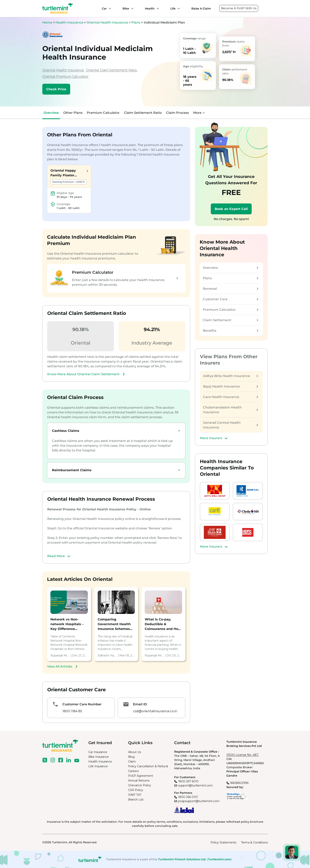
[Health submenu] (157, 9)
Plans (136, 22)
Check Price (56, 89)
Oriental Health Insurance (107, 22)
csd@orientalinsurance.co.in (155, 711)
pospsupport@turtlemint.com (199, 801)
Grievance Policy (140, 785)
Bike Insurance (99, 757)
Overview (51, 113)
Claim (132, 762)
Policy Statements (223, 842)
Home (47, 22)
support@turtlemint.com (195, 785)
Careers (133, 771)
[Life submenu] (178, 9)
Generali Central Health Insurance (231, 425)
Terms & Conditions (254, 842)
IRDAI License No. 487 (242, 755)
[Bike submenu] (131, 9)
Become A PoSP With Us (239, 8)
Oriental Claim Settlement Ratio (111, 70)
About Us (135, 752)
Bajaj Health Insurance (231, 386)
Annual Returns (139, 781)
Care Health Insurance (231, 397)
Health (150, 9)
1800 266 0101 (188, 797)
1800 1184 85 (72, 711)
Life (173, 9)
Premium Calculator (103, 113)
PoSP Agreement (141, 776)
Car (104, 9)
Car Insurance (98, 752)
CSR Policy (136, 790)
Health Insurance (69, 22)
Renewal (231, 289)
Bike (126, 9)
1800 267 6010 (188, 781)
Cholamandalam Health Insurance (231, 410)
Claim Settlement (231, 320)
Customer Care (231, 299)
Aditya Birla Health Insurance (231, 376)
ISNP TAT (135, 795)
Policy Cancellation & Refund (148, 766)
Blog (131, 757)
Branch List (136, 800)
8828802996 (239, 783)
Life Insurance (98, 766)
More (199, 113)
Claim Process (177, 113)
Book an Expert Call (231, 209)
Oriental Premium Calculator (65, 76)
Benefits (231, 331)
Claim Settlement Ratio (143, 113)
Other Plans (73, 113)
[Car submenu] (109, 9)
